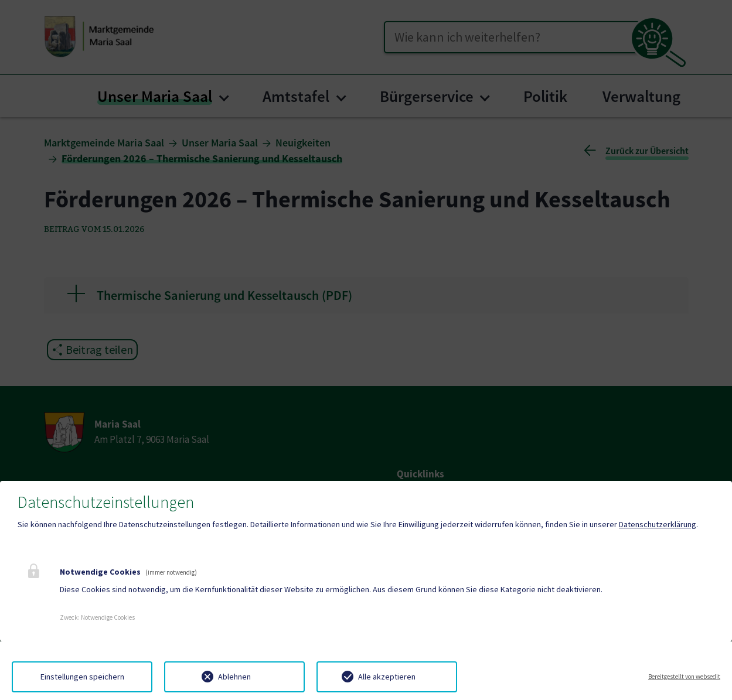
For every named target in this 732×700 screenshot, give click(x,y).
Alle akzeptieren (387, 677)
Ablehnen (234, 677)
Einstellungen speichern (82, 677)
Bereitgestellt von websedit (684, 677)
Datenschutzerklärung (658, 524)
